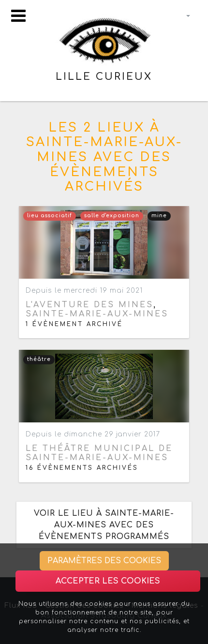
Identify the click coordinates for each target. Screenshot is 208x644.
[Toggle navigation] (18, 16)
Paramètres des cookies (104, 561)
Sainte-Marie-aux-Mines (97, 314)
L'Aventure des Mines (89, 305)
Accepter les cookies (108, 581)
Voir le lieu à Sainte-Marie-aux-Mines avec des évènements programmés (104, 525)
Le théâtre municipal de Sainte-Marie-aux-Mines (99, 453)
